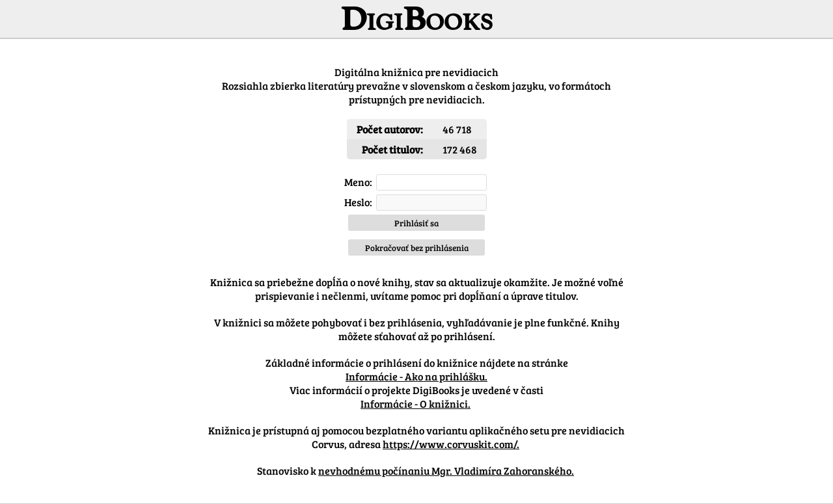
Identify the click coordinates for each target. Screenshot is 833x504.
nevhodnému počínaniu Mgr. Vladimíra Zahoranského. (446, 471)
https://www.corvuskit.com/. (451, 444)
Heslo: (358, 202)
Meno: (358, 182)
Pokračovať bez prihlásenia (417, 248)
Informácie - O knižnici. (416, 404)
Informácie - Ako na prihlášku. (416, 376)
